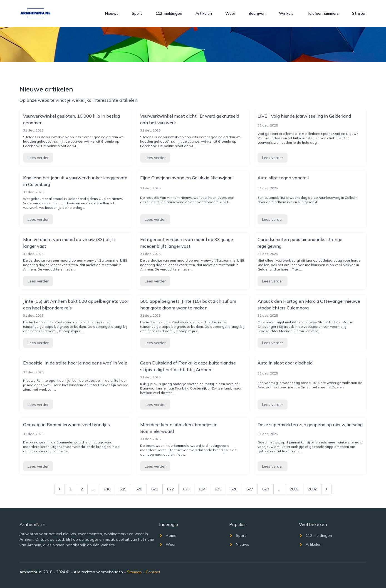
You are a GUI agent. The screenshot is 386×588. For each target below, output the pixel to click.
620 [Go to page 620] (139, 489)
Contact (153, 572)
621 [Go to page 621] (155, 489)
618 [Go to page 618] (107, 489)
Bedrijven (257, 13)
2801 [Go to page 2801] (294, 489)
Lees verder (38, 158)
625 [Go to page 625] (218, 489)
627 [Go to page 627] (250, 489)
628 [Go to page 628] (266, 489)
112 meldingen (316, 535)
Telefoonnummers (323, 13)
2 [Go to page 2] (82, 489)
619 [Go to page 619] (123, 489)
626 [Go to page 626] (234, 489)
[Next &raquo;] (326, 489)
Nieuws (112, 13)
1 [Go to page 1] (70, 489)
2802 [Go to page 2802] (312, 489)
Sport (137, 13)
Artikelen (204, 13)
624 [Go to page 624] (202, 489)
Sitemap (134, 572)
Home (168, 535)
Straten (359, 13)
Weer (230, 13)
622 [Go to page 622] (170, 489)
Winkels (286, 13)
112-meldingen (169, 13)
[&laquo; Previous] (60, 489)
